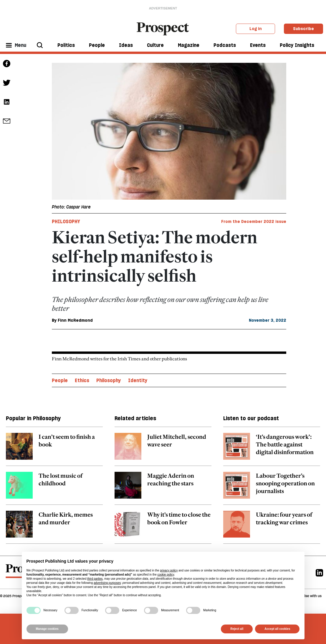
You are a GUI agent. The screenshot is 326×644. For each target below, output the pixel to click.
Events (258, 45)
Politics (66, 45)
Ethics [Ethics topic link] (82, 380)
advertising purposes (107, 583)
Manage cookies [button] (47, 629)
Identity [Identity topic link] (138, 380)
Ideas (126, 45)
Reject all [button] (237, 629)
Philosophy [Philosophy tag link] (66, 221)
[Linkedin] (319, 572)
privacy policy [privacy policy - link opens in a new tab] (169, 570)
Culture (155, 45)
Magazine (189, 45)
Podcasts (225, 45)
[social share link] (7, 121)
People (97, 45)
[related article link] (54, 449)
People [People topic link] (60, 380)
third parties (95, 579)
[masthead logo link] (163, 28)
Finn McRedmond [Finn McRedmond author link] (75, 320)
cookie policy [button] (166, 575)
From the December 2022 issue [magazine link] (254, 221)
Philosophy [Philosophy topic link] (109, 380)
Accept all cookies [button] (277, 629)
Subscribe (303, 29)
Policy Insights (297, 45)
